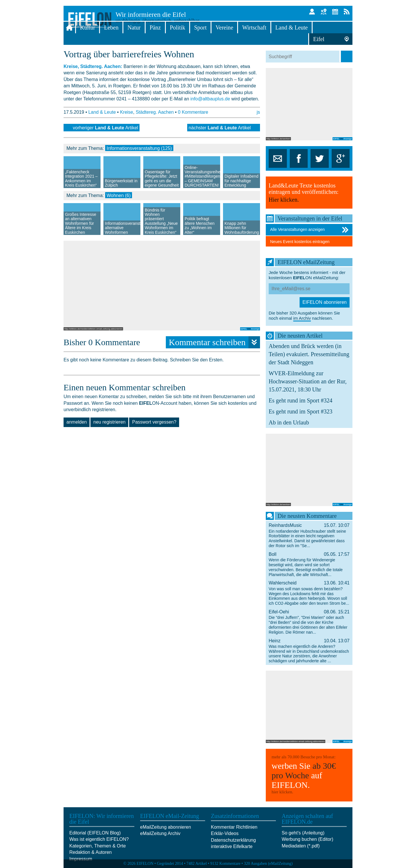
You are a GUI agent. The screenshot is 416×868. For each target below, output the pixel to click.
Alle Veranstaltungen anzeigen (310, 230)
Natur (134, 27)
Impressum (81, 859)
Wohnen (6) (119, 195)
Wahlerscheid (309, 593)
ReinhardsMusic (309, 535)
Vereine (224, 27)
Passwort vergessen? (154, 422)
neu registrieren (109, 422)
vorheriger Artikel (105, 128)
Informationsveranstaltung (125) (139, 148)
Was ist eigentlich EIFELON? (99, 839)
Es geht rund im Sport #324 (301, 400)
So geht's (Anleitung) (303, 833)
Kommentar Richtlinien (234, 827)
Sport (200, 27)
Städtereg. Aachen (155, 112)
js (258, 112)
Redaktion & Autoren (91, 852)
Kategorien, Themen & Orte (97, 846)
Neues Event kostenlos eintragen (300, 242)
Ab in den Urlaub (289, 422)
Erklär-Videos (225, 833)
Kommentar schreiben (214, 342)
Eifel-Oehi (309, 622)
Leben (111, 27)
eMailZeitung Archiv (160, 833)
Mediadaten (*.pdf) (301, 846)
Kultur (88, 27)
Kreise (126, 112)
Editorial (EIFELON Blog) (95, 833)
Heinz (309, 651)
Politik (178, 27)
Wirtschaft (254, 27)
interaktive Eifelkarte (232, 846)
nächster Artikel (220, 128)
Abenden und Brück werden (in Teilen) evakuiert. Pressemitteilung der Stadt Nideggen (309, 354)
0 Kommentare (193, 112)
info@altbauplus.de (210, 99)
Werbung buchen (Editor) (307, 839)
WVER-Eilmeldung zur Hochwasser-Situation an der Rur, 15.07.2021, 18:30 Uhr (308, 381)
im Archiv (302, 318)
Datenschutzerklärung (233, 840)
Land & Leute (291, 27)
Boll (309, 564)
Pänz (155, 27)
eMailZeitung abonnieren (166, 827)
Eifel (319, 39)
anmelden (77, 422)
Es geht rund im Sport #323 (301, 411)
